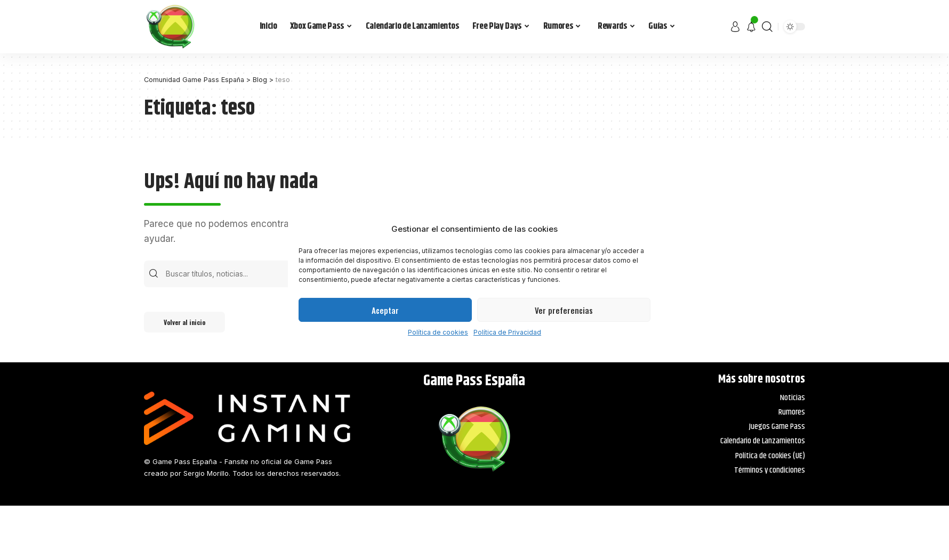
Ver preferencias (564, 310)
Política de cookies (438, 332)
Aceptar (385, 310)
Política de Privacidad (507, 332)
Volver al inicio (186, 323)
